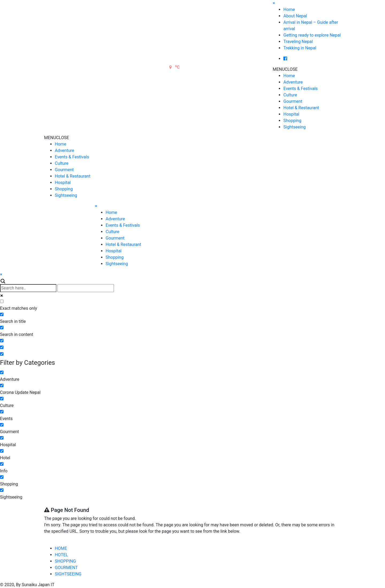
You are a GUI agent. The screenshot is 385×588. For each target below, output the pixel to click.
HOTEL (61, 555)
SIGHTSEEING (68, 574)
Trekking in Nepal (300, 48)
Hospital (291, 114)
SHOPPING (65, 561)
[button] (285, 69)
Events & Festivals (301, 89)
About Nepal (295, 16)
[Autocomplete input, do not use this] (86, 288)
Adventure (293, 82)
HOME (61, 548)
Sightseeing (294, 127)
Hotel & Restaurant (301, 108)
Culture (290, 95)
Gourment (293, 101)
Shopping (292, 121)
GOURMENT (66, 568)
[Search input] (28, 288)
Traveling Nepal (298, 42)
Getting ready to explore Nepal (312, 35)
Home (289, 9)
